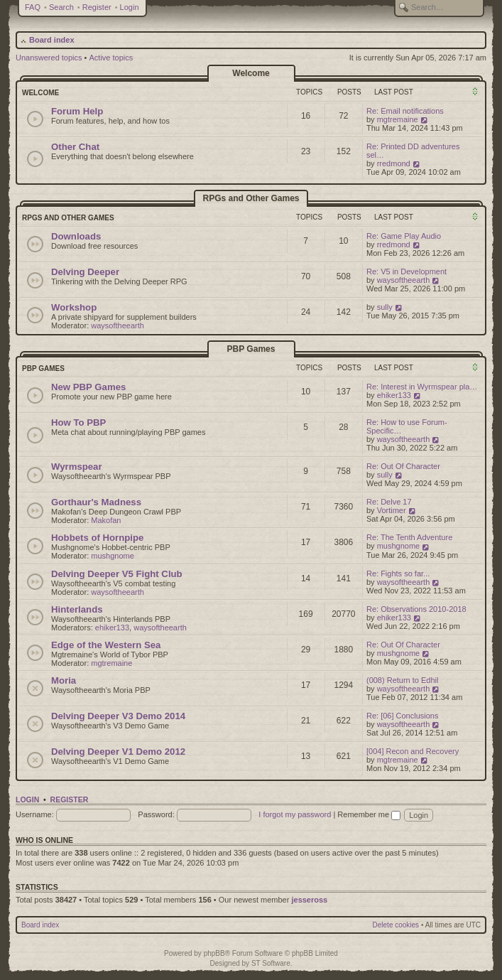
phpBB (214, 953)
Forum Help (77, 111)
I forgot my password (295, 814)
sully (385, 307)
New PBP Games (88, 387)
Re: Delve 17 (389, 502)
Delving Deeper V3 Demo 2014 (118, 716)
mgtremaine (398, 119)
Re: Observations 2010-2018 (416, 609)
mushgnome (113, 556)
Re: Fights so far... (398, 574)
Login (130, 7)
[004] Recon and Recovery (413, 751)
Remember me (369, 814)
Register (97, 7)
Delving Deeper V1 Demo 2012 (118, 752)
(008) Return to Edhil (403, 680)
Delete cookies (396, 925)
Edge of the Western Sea (106, 645)
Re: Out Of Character (403, 466)
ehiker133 (394, 395)
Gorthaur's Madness (96, 502)
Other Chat (75, 147)
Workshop (74, 307)
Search (61, 7)
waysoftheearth (404, 280)
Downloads (76, 236)
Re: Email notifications (405, 111)
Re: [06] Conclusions (403, 716)
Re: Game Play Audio (404, 236)
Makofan (106, 520)
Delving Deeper (85, 272)
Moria (64, 680)
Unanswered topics (49, 58)
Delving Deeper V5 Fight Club (117, 574)
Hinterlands (77, 609)
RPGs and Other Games (251, 198)
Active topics (111, 58)
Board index (52, 40)
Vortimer (392, 510)
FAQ (33, 7)
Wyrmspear (77, 467)
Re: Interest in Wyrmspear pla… (422, 387)
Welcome (251, 73)
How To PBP (78, 422)
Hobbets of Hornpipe (97, 538)
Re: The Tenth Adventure (409, 537)
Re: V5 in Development (406, 271)
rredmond (394, 163)
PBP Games (251, 349)
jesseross (309, 900)
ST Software (271, 963)
